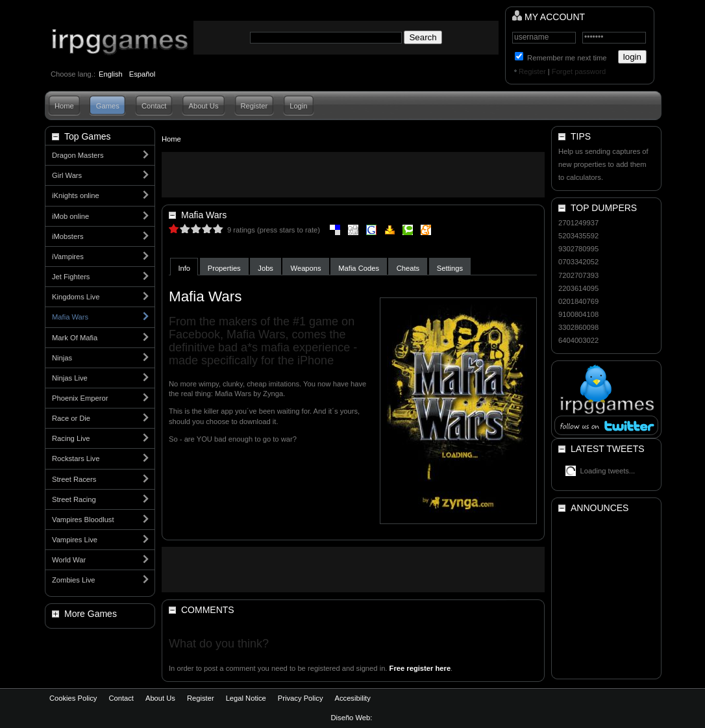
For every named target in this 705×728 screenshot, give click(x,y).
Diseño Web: (353, 718)
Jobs (266, 268)
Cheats (408, 268)
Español (142, 74)
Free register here (420, 668)
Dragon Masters (78, 155)
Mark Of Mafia (75, 338)
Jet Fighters (71, 277)
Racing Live (71, 438)
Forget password (579, 71)
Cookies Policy (73, 698)
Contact (154, 106)
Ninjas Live (70, 378)
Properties (224, 268)
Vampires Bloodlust (83, 520)
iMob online (70, 216)
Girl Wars (67, 175)
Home (64, 106)
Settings (450, 268)
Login (298, 106)
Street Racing (74, 499)
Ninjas (62, 358)
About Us (203, 106)
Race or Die (71, 418)
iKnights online (76, 195)
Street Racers (74, 479)
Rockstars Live (76, 458)
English (111, 74)
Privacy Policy (301, 698)
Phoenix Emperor (80, 398)
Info (184, 268)
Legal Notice (246, 698)
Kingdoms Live (76, 297)
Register (532, 71)
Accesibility (352, 698)
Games (108, 106)
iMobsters (68, 236)
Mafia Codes (359, 268)
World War (69, 560)
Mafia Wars (70, 317)
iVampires (68, 257)
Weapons (306, 268)
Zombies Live (74, 580)
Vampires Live (75, 540)
